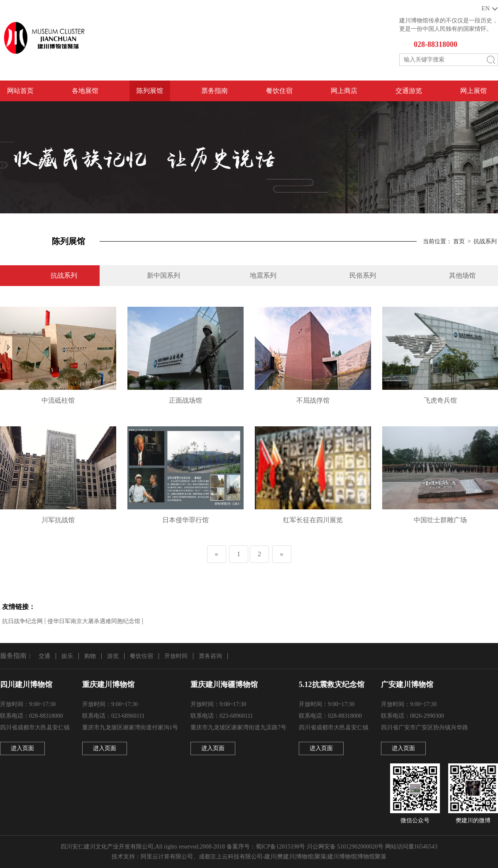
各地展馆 (85, 91)
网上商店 (344, 91)
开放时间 (176, 656)
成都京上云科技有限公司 (231, 857)
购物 (90, 656)
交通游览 (409, 91)
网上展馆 (474, 91)
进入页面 (22, 748)
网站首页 (20, 91)
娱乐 (67, 656)
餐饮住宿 (279, 91)
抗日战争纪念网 (22, 621)
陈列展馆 (150, 91)
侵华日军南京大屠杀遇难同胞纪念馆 (94, 621)
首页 (459, 241)
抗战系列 (485, 241)
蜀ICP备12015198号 (281, 847)
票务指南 (215, 91)
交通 (44, 656)
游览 (113, 656)
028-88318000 (436, 44)
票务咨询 (210, 656)
